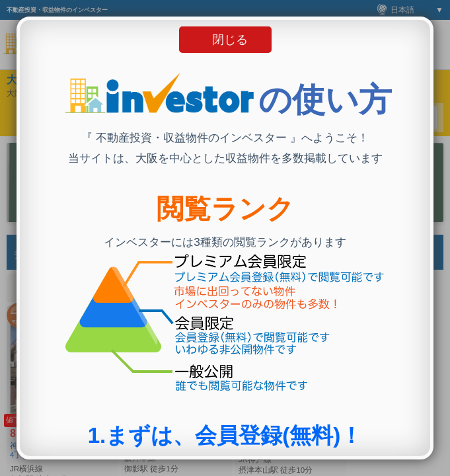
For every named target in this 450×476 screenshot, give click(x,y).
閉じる (230, 40)
